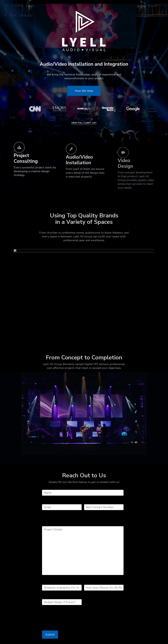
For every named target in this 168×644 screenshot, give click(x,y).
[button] (84, 91)
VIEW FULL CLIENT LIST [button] (84, 123)
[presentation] (65, 620)
